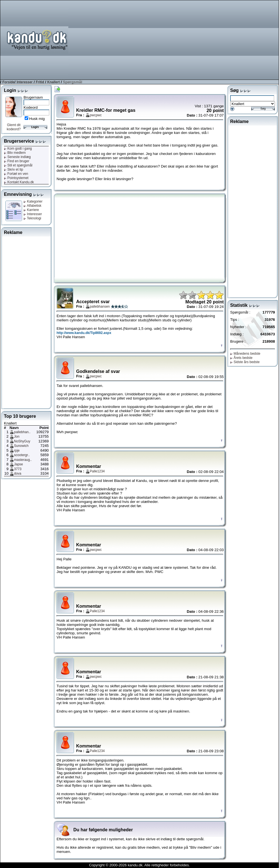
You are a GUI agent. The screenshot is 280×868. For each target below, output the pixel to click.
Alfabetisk (32, 206)
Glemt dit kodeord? (14, 127)
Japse (18, 464)
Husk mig (37, 119)
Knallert (54, 82)
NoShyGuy (22, 441)
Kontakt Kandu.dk (19, 182)
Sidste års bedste (245, 362)
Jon (17, 437)
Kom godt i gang (18, 148)
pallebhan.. (22, 432)
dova (18, 474)
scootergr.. (22, 455)
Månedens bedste (245, 354)
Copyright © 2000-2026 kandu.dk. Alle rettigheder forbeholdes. (139, 865)
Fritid (40, 82)
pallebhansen (100, 307)
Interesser (25, 82)
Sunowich (21, 446)
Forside (8, 82)
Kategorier (33, 201)
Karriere (31, 210)
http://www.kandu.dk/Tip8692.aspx (84, 333)
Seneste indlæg (17, 157)
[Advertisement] (208, 40)
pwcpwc (96, 115)
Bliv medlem (15, 153)
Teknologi (32, 218)
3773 (18, 469)
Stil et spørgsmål (18, 165)
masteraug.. (23, 460)
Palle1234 (97, 471)
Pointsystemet (16, 178)
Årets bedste (241, 358)
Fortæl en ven (16, 174)
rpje (17, 451)
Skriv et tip (13, 170)
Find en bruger (17, 161)
